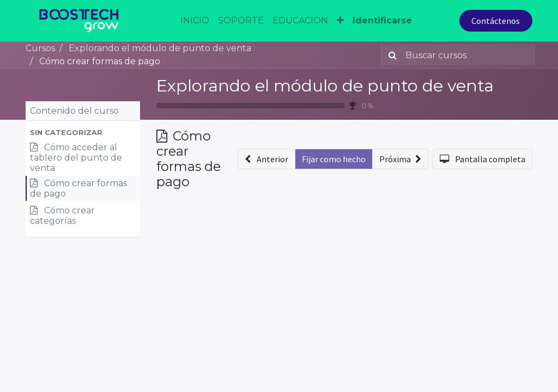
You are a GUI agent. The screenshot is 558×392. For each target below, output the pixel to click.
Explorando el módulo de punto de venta (325, 86)
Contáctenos (496, 21)
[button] (83, 133)
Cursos (40, 48)
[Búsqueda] (390, 55)
